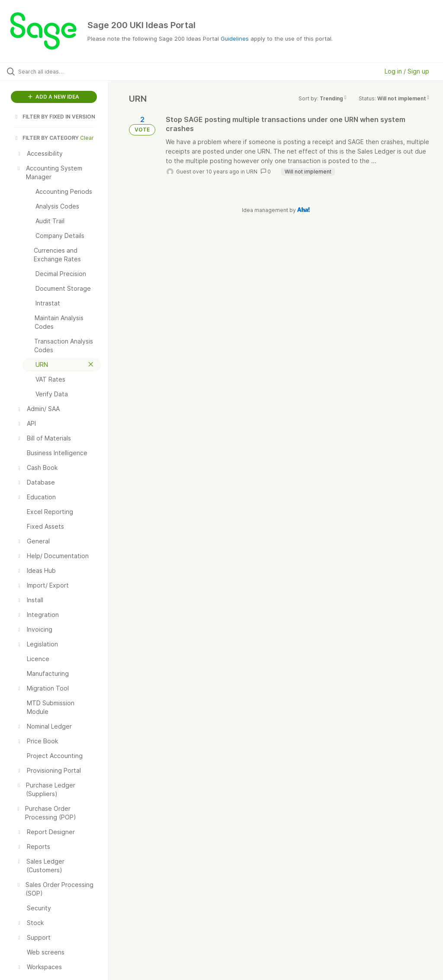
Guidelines (235, 39)
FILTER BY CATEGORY (46, 138)
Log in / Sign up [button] (407, 71)
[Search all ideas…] (58, 71)
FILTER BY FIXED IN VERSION (55, 117)
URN (252, 172)
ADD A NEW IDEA (54, 97)
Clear (87, 138)
